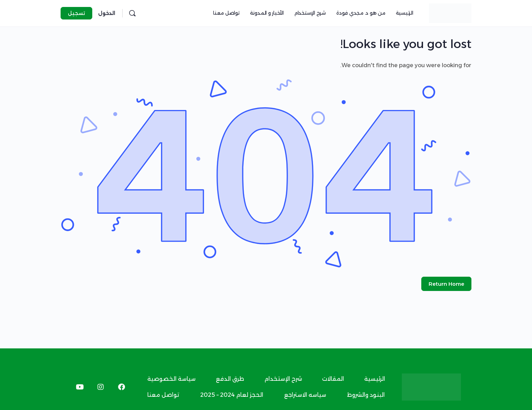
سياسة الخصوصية (171, 379)
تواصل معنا (163, 395)
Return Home (446, 284)
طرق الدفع (230, 379)
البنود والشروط (366, 395)
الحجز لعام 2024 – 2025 (232, 395)
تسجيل (76, 13)
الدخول (107, 13)
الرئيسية (375, 379)
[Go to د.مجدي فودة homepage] (450, 12)
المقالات (333, 379)
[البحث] (132, 13)
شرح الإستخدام (283, 379)
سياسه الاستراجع (305, 395)
